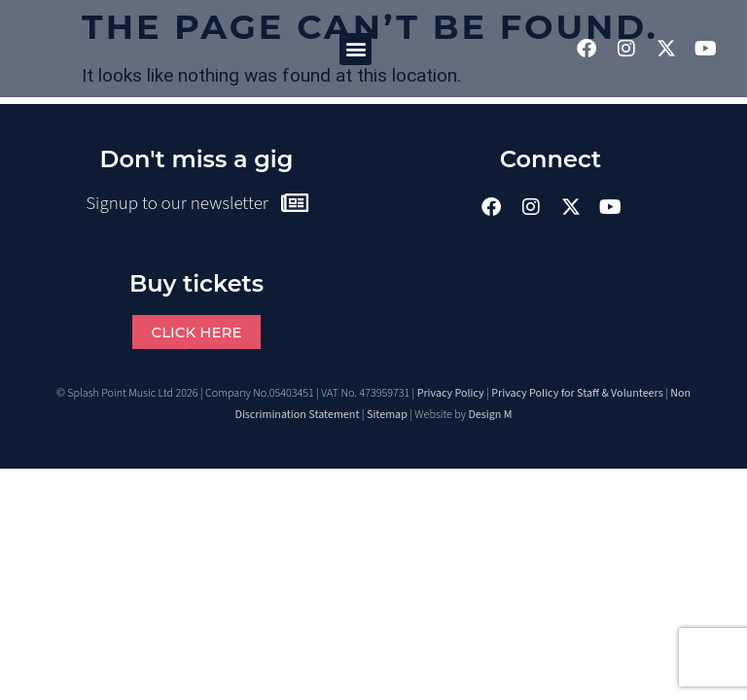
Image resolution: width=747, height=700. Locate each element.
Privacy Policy (451, 393)
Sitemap (387, 415)
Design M (490, 415)
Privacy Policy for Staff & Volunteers (577, 393)
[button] (356, 49)
